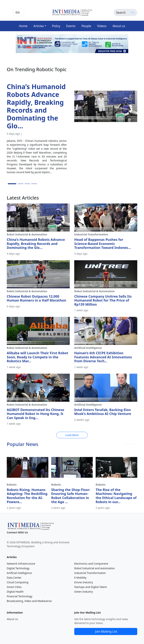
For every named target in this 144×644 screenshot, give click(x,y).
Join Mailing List (106, 631)
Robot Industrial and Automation (94, 568)
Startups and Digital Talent (91, 587)
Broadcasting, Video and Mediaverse (29, 601)
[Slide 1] (12, 184)
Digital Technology (18, 568)
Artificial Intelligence (19, 573)
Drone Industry (84, 582)
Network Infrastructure (21, 564)
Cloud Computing (18, 582)
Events (71, 26)
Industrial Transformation (90, 573)
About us (119, 26)
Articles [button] (39, 26)
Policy (56, 26)
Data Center (14, 578)
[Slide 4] (34, 184)
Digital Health (15, 592)
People (86, 26)
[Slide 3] (27, 184)
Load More (72, 435)
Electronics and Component (91, 564)
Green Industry (84, 592)
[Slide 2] (21, 184)
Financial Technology (20, 596)
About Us (12, 619)
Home (23, 26)
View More (130, 444)
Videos (102, 26)
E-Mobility (80, 578)
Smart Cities (14, 587)
